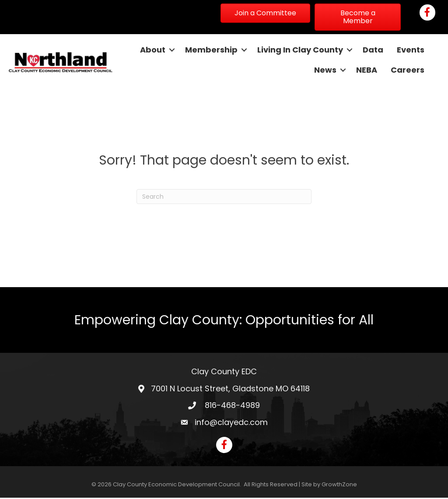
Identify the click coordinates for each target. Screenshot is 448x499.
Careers (407, 70)
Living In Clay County (300, 50)
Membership (211, 50)
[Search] (224, 198)
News (325, 70)
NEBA (366, 70)
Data (373, 50)
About (152, 50)
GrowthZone (339, 486)
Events (410, 50)
